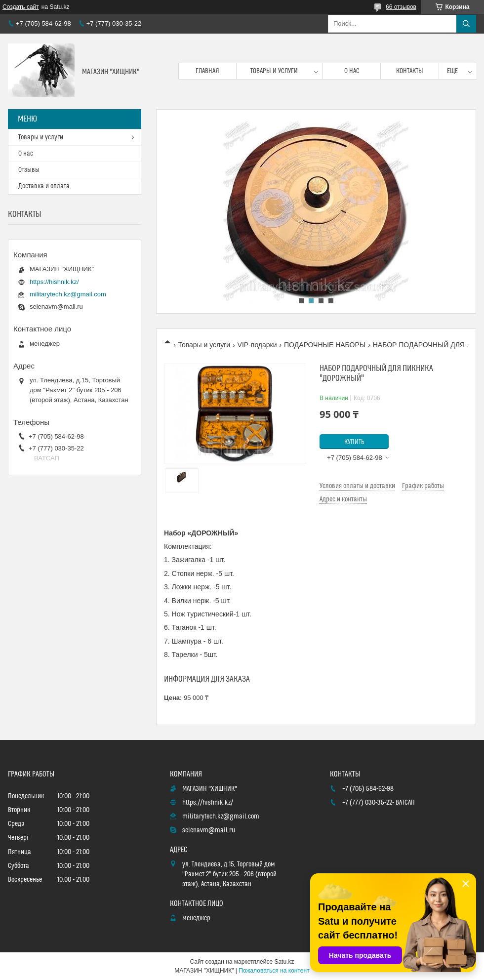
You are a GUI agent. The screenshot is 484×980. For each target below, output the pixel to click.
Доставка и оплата (44, 186)
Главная (207, 71)
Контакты (410, 71)
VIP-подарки (257, 345)
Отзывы (29, 170)
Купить (354, 442)
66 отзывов (401, 7)
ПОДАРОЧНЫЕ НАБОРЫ (325, 345)
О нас (352, 71)
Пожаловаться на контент (274, 971)
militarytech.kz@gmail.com (68, 294)
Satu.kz (284, 962)
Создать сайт (21, 7)
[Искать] (466, 24)
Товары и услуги (274, 71)
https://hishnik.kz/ (54, 282)
